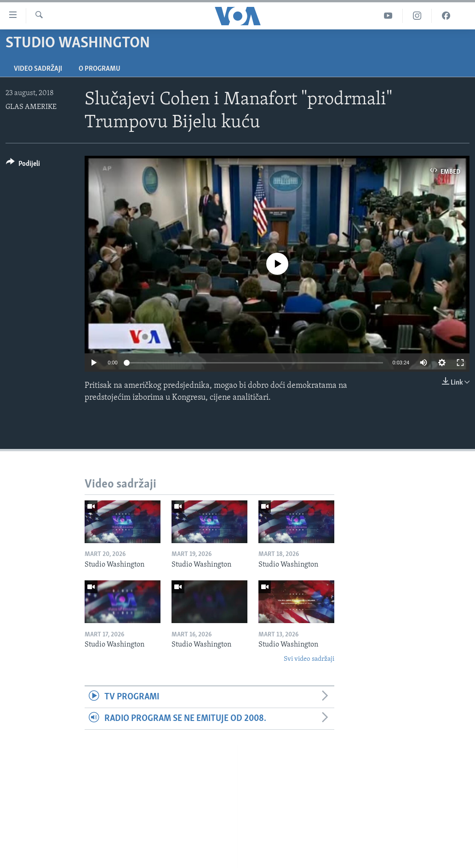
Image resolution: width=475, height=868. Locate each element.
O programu (100, 69)
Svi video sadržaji (309, 659)
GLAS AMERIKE (31, 107)
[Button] (23, 165)
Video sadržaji (38, 69)
